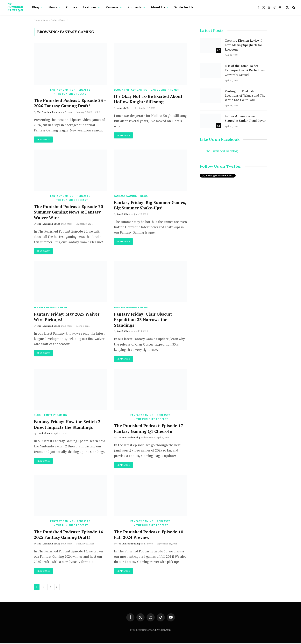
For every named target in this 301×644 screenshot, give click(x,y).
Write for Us (184, 7)
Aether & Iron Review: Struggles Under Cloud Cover (245, 118)
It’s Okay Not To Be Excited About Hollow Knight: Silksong (148, 99)
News (53, 7)
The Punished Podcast (72, 94)
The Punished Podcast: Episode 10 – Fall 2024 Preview (150, 535)
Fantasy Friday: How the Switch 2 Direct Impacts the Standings (67, 425)
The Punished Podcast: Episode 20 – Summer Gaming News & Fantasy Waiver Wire (70, 212)
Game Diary (159, 90)
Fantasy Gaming (62, 90)
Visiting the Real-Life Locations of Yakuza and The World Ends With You (245, 95)
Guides (72, 7)
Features (90, 7)
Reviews (112, 7)
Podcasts (135, 7)
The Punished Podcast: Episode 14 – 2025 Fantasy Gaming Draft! (70, 535)
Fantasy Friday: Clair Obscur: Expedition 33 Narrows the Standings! (143, 320)
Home (37, 20)
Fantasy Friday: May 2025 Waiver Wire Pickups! (67, 317)
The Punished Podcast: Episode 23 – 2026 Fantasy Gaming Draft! (70, 103)
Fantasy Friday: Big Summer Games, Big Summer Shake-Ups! (150, 205)
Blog (36, 7)
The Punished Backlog (49, 112)
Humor (175, 90)
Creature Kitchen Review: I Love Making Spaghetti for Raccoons (244, 45)
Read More (44, 140)
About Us (158, 7)
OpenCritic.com (162, 630)
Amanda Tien (124, 108)
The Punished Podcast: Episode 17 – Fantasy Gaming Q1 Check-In (150, 429)
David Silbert (124, 214)
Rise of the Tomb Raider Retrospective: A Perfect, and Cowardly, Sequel (246, 70)
